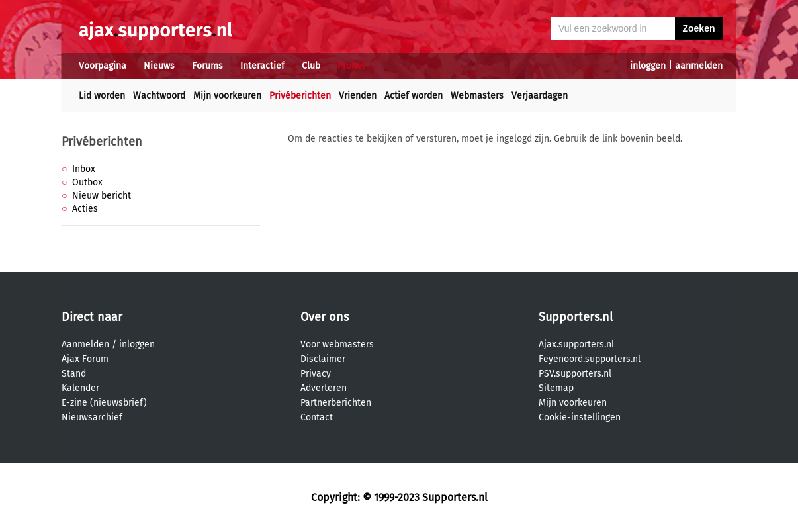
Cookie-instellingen (580, 417)
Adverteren (324, 388)
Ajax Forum (85, 359)
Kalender (80, 388)
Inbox (84, 169)
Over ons (325, 317)
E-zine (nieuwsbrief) (104, 403)
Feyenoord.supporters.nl (590, 359)
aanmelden (699, 66)
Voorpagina (103, 66)
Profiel (351, 66)
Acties (85, 209)
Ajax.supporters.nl (576, 344)
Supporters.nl (576, 317)
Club (311, 66)
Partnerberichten (336, 403)
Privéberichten (300, 96)
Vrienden (358, 96)
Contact (317, 417)
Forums (207, 66)
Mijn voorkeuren (227, 96)
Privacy (316, 374)
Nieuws (159, 66)
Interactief (262, 66)
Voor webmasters (337, 344)
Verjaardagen (540, 96)
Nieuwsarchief (92, 417)
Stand (74, 374)
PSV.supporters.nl (575, 374)
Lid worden (102, 96)
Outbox (87, 182)
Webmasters (477, 96)
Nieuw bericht (102, 196)
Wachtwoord (159, 96)
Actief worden (414, 96)
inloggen (648, 66)
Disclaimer (323, 359)
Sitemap (556, 388)
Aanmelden (85, 344)
